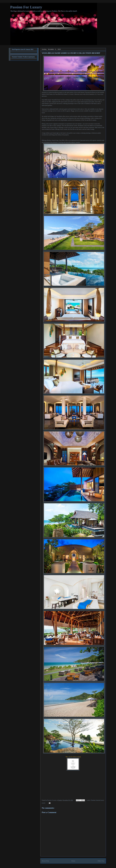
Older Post (101, 861)
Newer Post (45, 861)
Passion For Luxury (26, 7)
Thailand (93, 800)
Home (73, 861)
